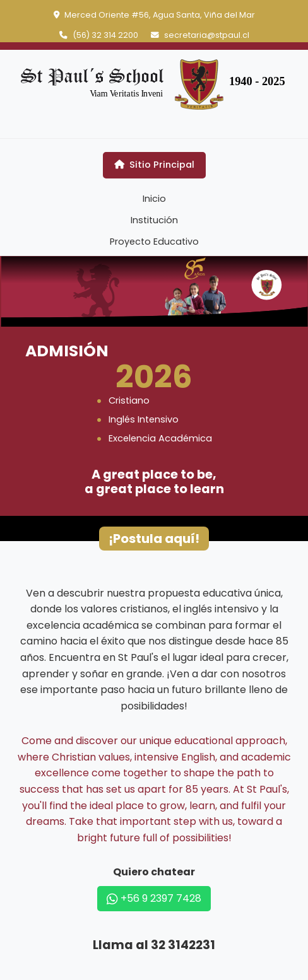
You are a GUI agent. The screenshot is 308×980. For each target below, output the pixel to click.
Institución (154, 220)
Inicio (154, 199)
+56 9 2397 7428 (154, 898)
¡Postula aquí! (154, 539)
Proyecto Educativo (154, 242)
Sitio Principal (154, 165)
